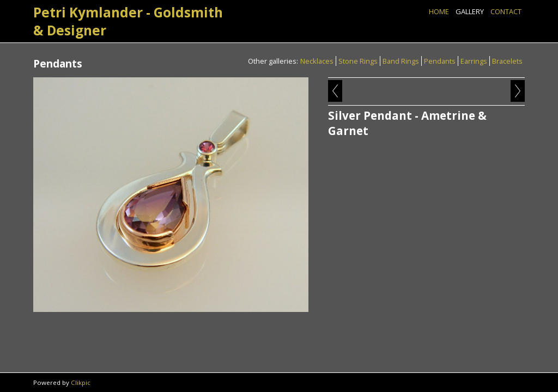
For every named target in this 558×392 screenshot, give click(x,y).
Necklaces (317, 61)
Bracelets (507, 61)
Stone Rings (358, 61)
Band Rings (401, 61)
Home (439, 11)
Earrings (474, 61)
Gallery (470, 11)
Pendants (440, 61)
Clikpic (81, 382)
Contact (506, 11)
